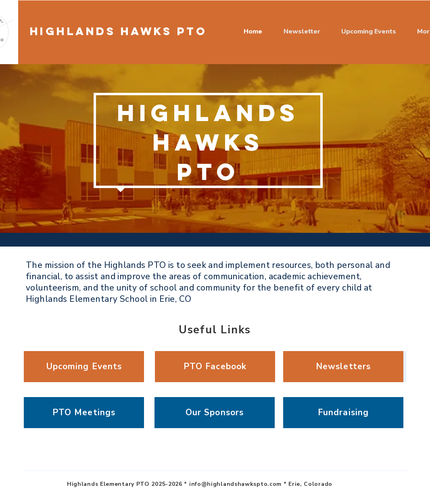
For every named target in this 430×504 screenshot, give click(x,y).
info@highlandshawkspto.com (235, 484)
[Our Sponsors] (215, 413)
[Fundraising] (343, 413)
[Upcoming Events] (84, 367)
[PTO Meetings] (84, 413)
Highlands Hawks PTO (118, 31)
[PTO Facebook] (215, 367)
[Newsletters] (343, 367)
